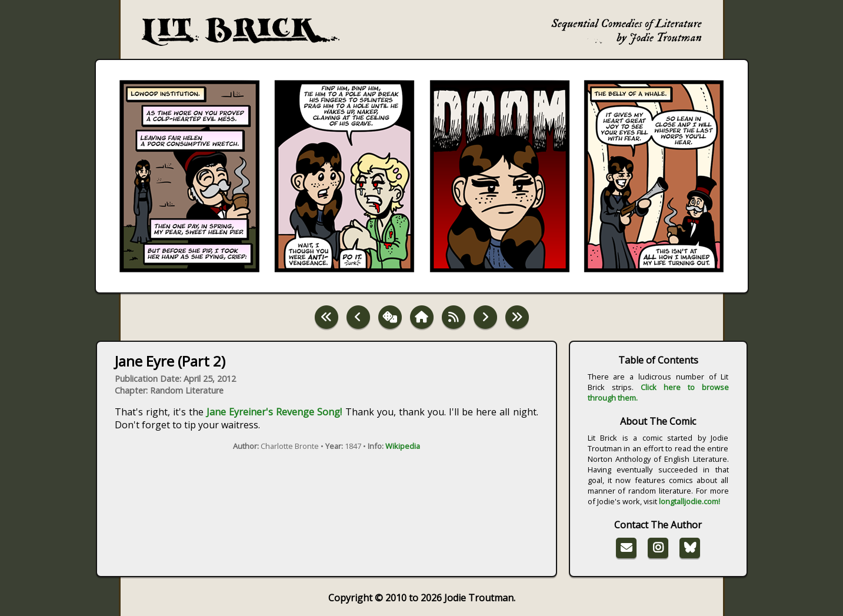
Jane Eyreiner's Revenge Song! (274, 412)
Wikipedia (403, 446)
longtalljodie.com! (689, 501)
